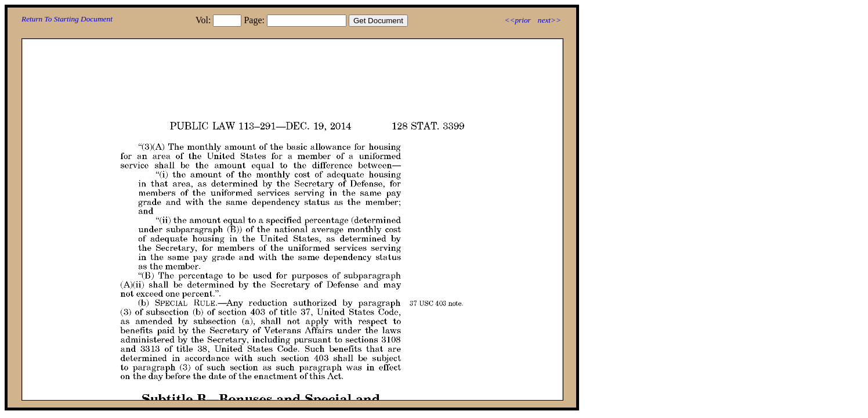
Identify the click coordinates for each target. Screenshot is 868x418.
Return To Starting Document (67, 19)
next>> (549, 20)
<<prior (517, 20)
